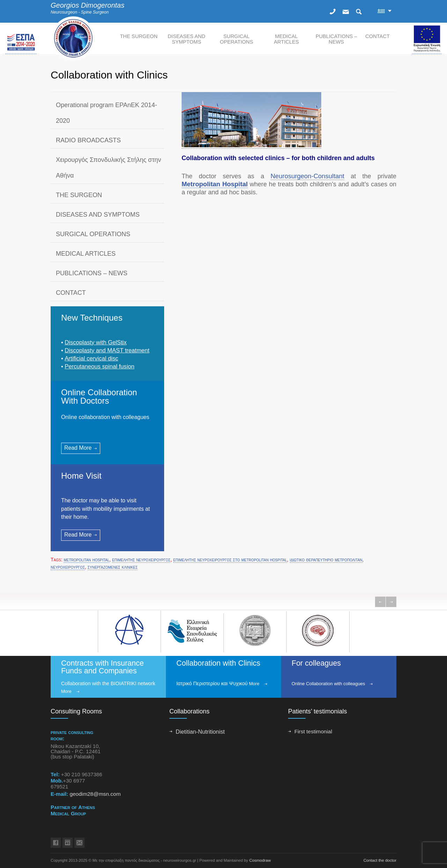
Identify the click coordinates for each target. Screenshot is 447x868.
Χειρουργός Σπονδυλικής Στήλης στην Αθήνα (108, 168)
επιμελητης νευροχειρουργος (141, 560)
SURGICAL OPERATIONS (236, 39)
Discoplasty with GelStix (96, 342)
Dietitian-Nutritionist (200, 732)
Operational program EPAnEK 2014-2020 (107, 113)
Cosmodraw (260, 860)
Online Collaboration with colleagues (328, 684)
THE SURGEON (139, 36)
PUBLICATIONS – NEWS (336, 39)
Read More (78, 448)
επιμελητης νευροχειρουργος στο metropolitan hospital (230, 560)
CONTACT (378, 36)
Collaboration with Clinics (218, 663)
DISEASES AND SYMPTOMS (186, 39)
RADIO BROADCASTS (88, 140)
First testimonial (313, 731)
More (66, 691)
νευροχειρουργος (68, 567)
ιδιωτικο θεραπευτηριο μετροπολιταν (326, 560)
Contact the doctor (380, 860)
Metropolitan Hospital (215, 184)
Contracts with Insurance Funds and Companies (102, 667)
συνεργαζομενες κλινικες (113, 567)
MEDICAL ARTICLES (286, 39)
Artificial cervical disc (91, 358)
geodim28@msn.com (95, 794)
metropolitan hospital (86, 560)
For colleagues (316, 663)
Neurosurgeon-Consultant (307, 176)
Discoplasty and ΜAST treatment (107, 350)
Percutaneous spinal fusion (100, 366)
